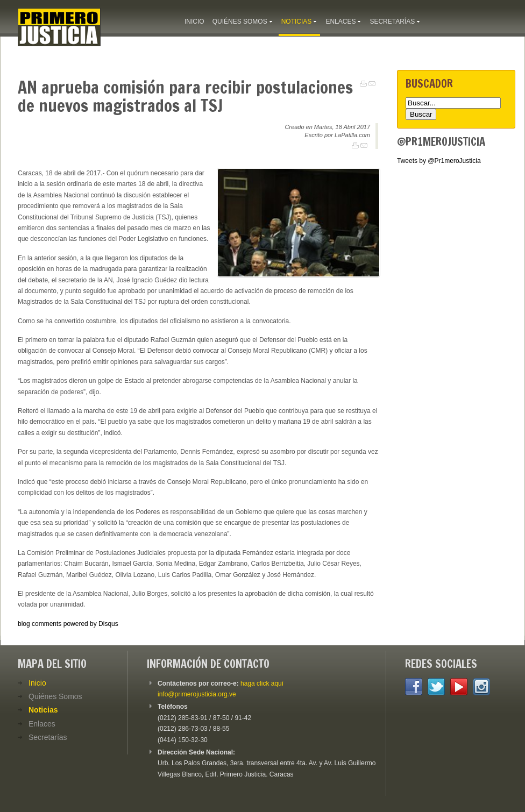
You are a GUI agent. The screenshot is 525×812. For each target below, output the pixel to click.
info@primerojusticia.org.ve (197, 694)
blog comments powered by (68, 624)
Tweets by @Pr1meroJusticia (439, 161)
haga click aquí (262, 683)
